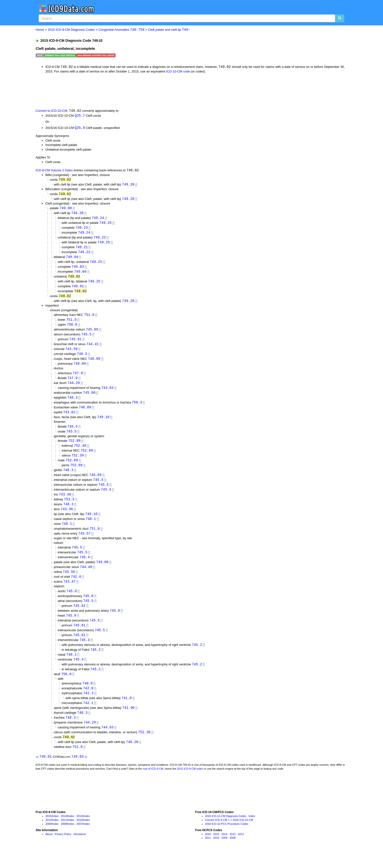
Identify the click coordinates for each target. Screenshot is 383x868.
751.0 (95, 538)
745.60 (89, 399)
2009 (48, 839)
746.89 (94, 364)
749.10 (103, 424)
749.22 (100, 240)
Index (55, 832)
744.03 (107, 394)
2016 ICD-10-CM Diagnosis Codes (226, 832)
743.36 (67, 518)
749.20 (128, 185)
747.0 (78, 379)
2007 (79, 839)
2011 (64, 836)
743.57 (84, 543)
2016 (208, 850)
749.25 (106, 225)
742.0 (76, 588)
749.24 (98, 220)
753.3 (69, 508)
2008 (64, 839)
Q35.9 (80, 128)
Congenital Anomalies (121, 30)
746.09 (80, 369)
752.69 (76, 473)
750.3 (137, 409)
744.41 (93, 349)
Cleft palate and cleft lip (169, 30)
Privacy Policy (63, 850)
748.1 (91, 528)
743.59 (71, 354)
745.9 (71, 627)
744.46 (86, 578)
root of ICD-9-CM (153, 784)
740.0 (87, 697)
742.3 (88, 707)
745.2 (197, 657)
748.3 (82, 359)
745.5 (86, 339)
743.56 (69, 583)
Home (40, 30)
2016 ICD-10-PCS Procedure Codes (227, 839)
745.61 (75, 344)
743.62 (69, 419)
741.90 (128, 722)
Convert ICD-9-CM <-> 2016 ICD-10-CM (229, 836)
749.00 (66, 210)
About (49, 850)
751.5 (71, 324)
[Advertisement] (123, 91)
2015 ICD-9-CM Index (190, 784)
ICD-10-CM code (178, 72)
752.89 (74, 448)
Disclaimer (80, 850)
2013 (79, 832)
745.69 (92, 334)
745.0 (72, 602)
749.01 (78, 290)
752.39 (77, 463)
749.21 (82, 250)
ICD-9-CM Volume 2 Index (54, 171)
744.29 (74, 389)
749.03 (78, 270)
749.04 (72, 260)
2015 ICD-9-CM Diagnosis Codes (71, 30)
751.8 (89, 319)
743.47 (69, 593)
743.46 (65, 503)
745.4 (106, 498)
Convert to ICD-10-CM (51, 111)
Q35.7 (80, 116)
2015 (48, 832)
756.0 (66, 687)
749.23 (82, 230)
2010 (79, 836)
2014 (64, 832)
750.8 (72, 329)
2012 (48, 836)
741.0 (127, 712)
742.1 (88, 717)
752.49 (80, 453)
